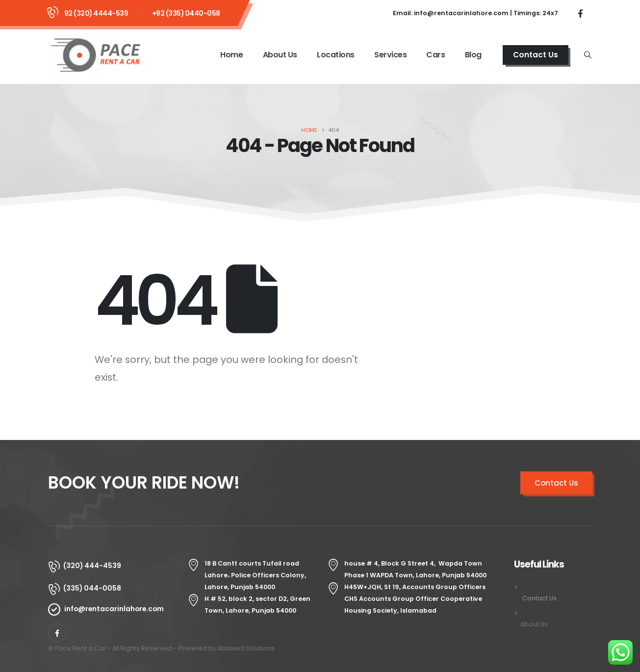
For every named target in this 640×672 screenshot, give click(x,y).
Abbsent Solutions (246, 648)
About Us (280, 55)
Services (390, 55)
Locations (336, 55)
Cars (435, 55)
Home (231, 55)
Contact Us (536, 55)
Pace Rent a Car (80, 648)
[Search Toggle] (588, 55)
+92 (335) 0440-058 (186, 13)
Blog (473, 55)
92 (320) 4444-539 (96, 13)
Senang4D (293, 648)
